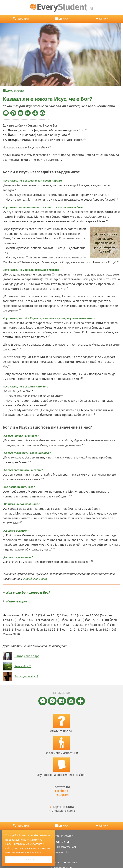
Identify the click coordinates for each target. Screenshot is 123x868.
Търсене (23, 19)
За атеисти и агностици (61, 753)
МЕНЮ (63, 19)
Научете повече (31, 852)
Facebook (62, 791)
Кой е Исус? (23, 666)
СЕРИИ (104, 19)
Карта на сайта (62, 807)
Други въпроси (15, 91)
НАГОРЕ (72, 862)
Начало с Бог (62, 852)
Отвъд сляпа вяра (35, 579)
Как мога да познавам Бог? (28, 592)
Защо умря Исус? (26, 676)
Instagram (62, 795)
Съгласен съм (28, 860)
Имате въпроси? (61, 731)
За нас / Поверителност (61, 847)
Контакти (62, 841)
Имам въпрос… (18, 601)
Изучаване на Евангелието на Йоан (61, 775)
